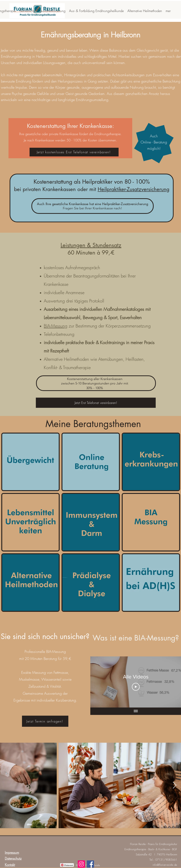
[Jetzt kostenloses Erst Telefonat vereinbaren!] (74, 152)
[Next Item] (175, 785)
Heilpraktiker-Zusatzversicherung (134, 189)
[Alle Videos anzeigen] (136, 711)
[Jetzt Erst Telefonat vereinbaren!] (96, 403)
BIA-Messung (56, 326)
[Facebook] (90, 864)
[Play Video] (136, 687)
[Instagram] (81, 864)
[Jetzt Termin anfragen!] (45, 721)
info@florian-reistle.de (165, 865)
